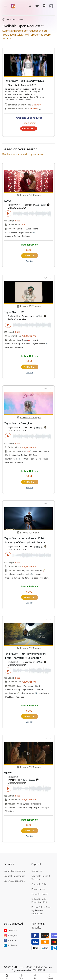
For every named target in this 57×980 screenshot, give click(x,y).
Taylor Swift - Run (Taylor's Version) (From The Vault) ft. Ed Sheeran (25, 656)
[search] (30, 6)
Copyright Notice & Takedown (41, 877)
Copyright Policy (39, 884)
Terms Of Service (40, 894)
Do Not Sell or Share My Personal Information (41, 910)
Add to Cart (30, 256)
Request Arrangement (14, 871)
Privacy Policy (38, 889)
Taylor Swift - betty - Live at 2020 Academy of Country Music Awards (25, 540)
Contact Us (37, 871)
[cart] (44, 6)
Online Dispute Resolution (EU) (39, 900)
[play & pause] (8, 213)
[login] (51, 6)
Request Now (29, 128)
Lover (8, 201)
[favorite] (37, 6)
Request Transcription (14, 876)
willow (8, 773)
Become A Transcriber (15, 881)
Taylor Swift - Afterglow (18, 423)
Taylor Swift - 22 (14, 312)
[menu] (5, 6)
